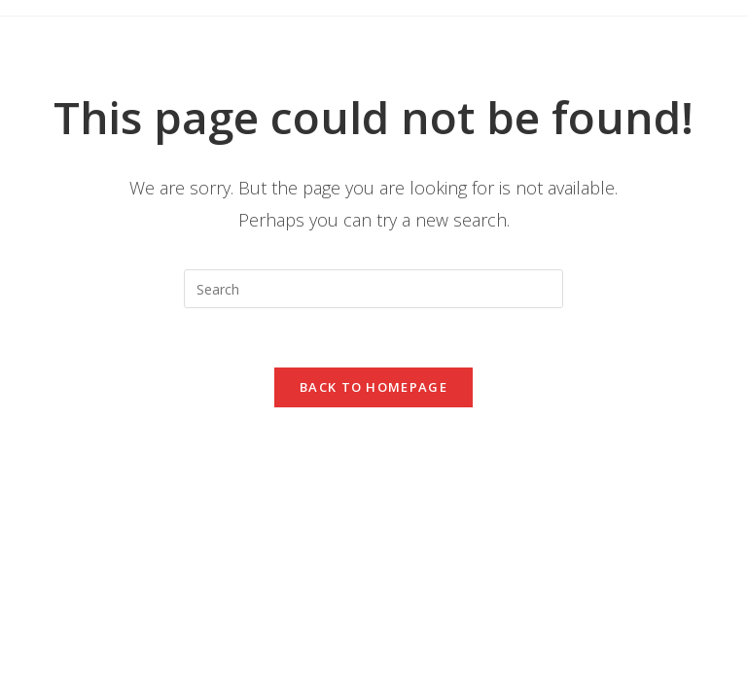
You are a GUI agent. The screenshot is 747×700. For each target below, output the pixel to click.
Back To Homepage (373, 387)
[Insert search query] (373, 289)
